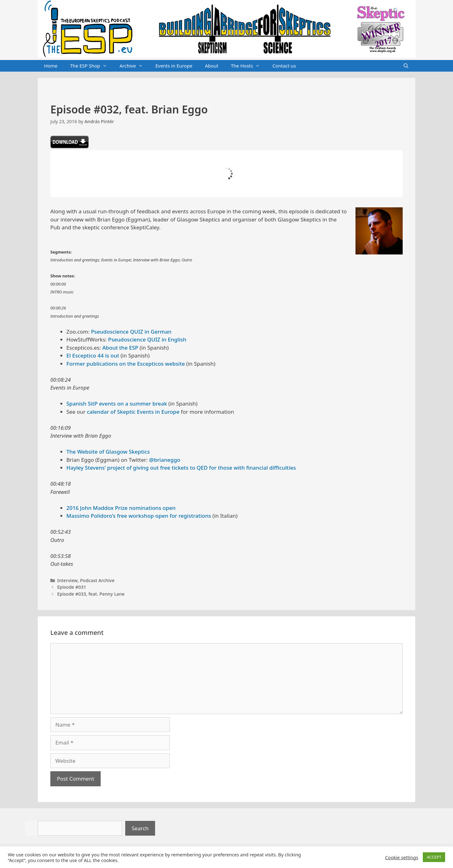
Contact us (284, 66)
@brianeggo (165, 460)
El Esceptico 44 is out (93, 355)
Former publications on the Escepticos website (126, 364)
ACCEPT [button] (434, 857)
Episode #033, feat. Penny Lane (91, 594)
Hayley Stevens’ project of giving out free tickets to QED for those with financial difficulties (181, 468)
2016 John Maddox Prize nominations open (121, 508)
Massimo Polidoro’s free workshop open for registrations (139, 516)
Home (51, 66)
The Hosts (249, 66)
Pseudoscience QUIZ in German (131, 332)
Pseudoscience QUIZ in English (147, 339)
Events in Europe (174, 66)
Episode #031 (72, 587)
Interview (67, 580)
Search (140, 828)
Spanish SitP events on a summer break (117, 404)
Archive (134, 66)
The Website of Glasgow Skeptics (108, 452)
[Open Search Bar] (406, 66)
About (212, 66)
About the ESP (120, 348)
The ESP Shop (92, 66)
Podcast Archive (97, 580)
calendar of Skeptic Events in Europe (133, 412)
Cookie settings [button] (402, 857)
